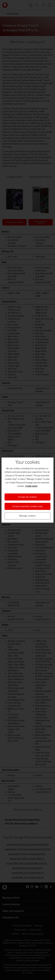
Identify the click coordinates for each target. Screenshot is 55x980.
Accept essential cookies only (27, 506)
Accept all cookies (27, 497)
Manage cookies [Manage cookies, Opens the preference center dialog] (27, 516)
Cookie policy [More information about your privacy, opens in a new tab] (31, 486)
